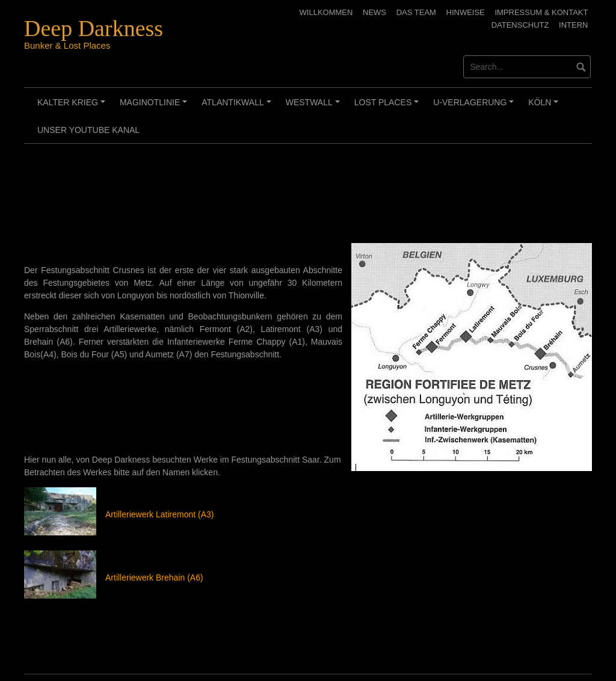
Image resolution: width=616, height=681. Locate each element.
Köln (545, 106)
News (374, 12)
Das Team (416, 12)
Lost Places (388, 106)
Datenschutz (520, 25)
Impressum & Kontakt (541, 12)
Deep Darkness (94, 28)
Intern (573, 25)
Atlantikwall (238, 106)
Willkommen (326, 12)
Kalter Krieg (73, 106)
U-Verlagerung (475, 106)
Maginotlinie (155, 106)
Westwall (315, 106)
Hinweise (466, 12)
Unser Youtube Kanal (88, 130)
